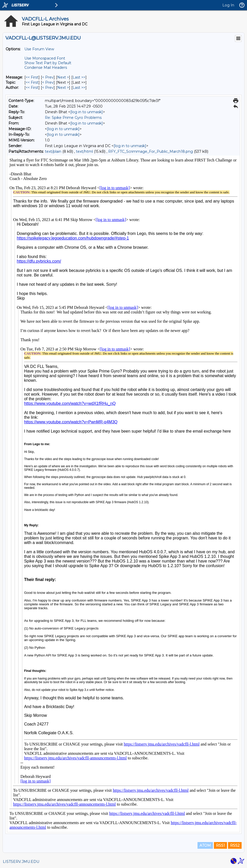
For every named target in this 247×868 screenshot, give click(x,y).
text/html (84, 151)
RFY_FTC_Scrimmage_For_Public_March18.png (151, 151)
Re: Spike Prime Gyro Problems (73, 118)
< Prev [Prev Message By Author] (48, 88)
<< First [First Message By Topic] (32, 82)
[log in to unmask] (87, 112)
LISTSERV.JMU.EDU (21, 862)
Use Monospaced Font (45, 58)
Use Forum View (39, 49)
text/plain (53, 151)
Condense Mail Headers (46, 68)
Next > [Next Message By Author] (63, 88)
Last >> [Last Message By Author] (79, 88)
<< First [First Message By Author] (32, 88)
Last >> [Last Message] (79, 77)
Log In (228, 5)
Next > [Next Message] (63, 77)
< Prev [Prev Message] (48, 77)
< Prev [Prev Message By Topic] (48, 82)
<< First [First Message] (32, 77)
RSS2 (235, 845)
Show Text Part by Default (48, 63)
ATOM (205, 845)
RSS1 (220, 845)
